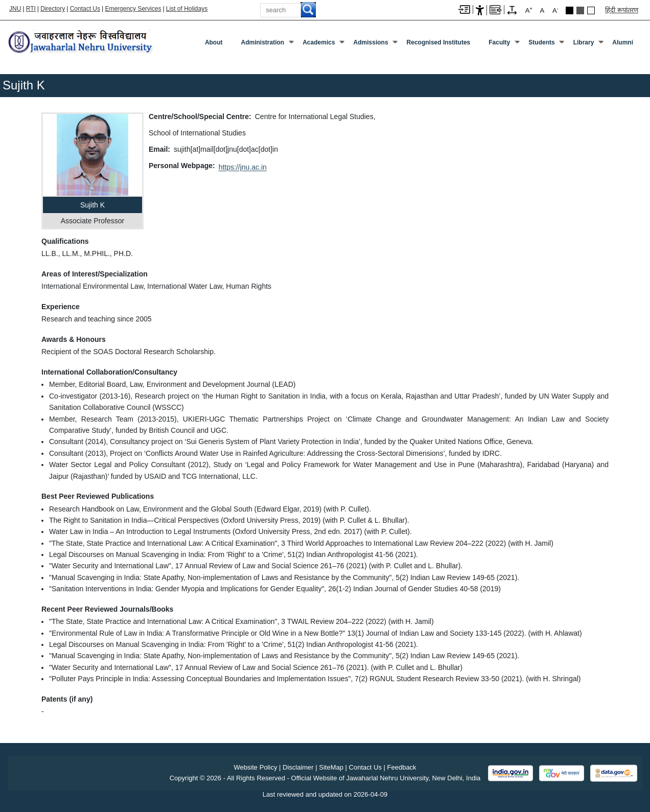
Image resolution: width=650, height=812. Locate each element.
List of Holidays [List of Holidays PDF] (187, 9)
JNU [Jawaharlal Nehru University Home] (15, 9)
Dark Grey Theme (580, 10)
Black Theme (570, 10)
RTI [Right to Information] (31, 9)
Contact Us (85, 9)
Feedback (402, 767)
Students (541, 42)
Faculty (499, 42)
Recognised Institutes (439, 42)
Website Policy (255, 767)
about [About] (214, 42)
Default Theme (591, 10)
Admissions (371, 42)
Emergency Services (133, 9)
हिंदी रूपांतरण (622, 10)
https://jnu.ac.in (243, 167)
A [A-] (555, 10)
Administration (263, 42)
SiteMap (331, 767)
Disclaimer (298, 767)
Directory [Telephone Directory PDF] (53, 9)
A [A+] (529, 10)
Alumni (623, 42)
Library (584, 42)
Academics (319, 42)
